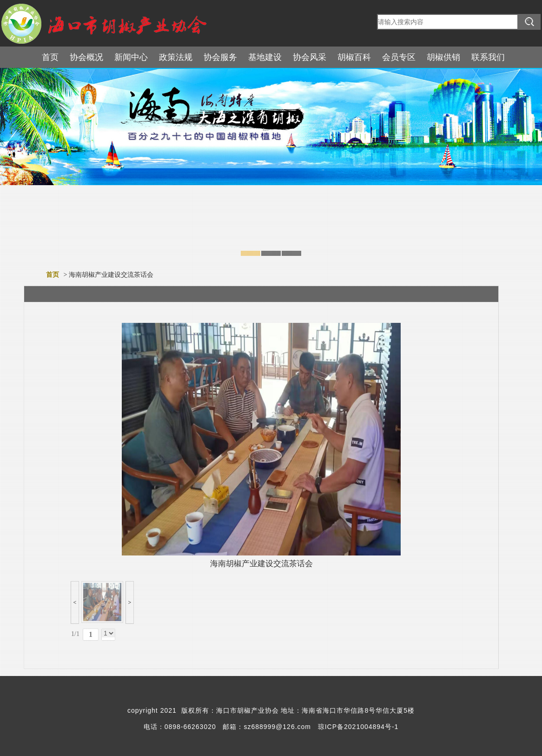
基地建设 (265, 57)
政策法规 (176, 57)
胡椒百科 (354, 57)
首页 (50, 57)
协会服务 (220, 57)
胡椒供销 (443, 57)
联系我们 (488, 57)
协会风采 (310, 57)
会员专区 (399, 57)
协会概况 (86, 57)
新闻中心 (131, 57)
